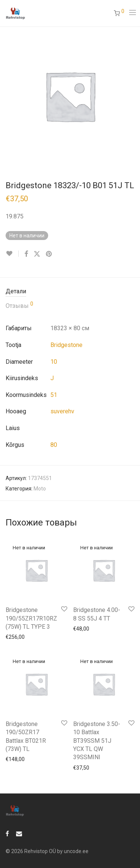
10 (54, 362)
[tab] (70, 292)
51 (54, 395)
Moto (40, 489)
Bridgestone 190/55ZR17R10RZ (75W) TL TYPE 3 (31, 618)
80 (54, 445)
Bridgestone (66, 345)
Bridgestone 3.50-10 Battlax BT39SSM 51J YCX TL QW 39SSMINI (97, 741)
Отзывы (19, 305)
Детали (16, 291)
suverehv (62, 411)
